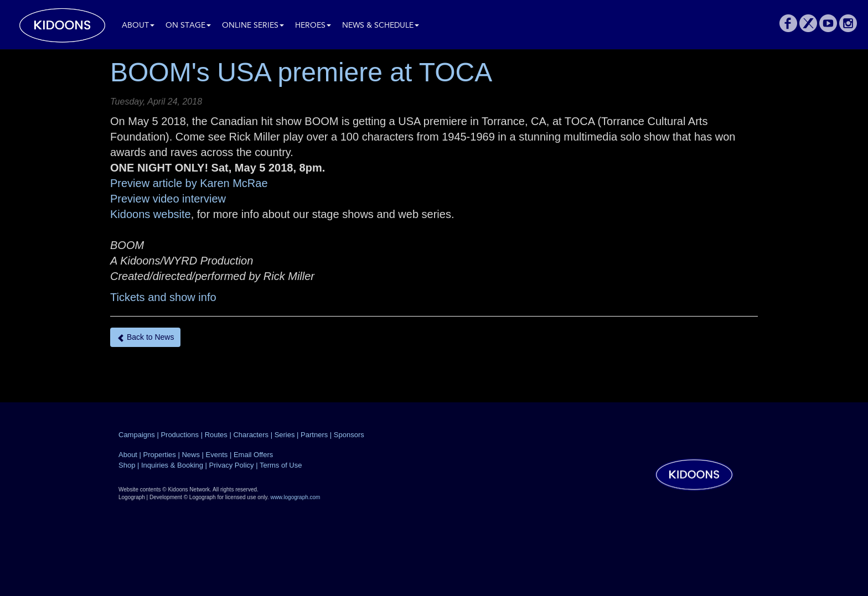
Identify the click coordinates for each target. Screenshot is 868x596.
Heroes (313, 26)
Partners (314, 435)
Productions (180, 435)
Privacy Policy (232, 465)
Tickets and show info (163, 297)
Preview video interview (168, 199)
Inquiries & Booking (172, 465)
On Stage (188, 26)
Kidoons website (151, 214)
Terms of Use (281, 465)
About (138, 26)
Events (217, 455)
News (191, 455)
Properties (160, 455)
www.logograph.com (295, 497)
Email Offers (253, 455)
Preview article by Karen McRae (189, 183)
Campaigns (137, 435)
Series (285, 435)
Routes (216, 435)
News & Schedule (381, 26)
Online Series (253, 26)
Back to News (145, 337)
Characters (251, 435)
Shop (127, 465)
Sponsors (349, 435)
